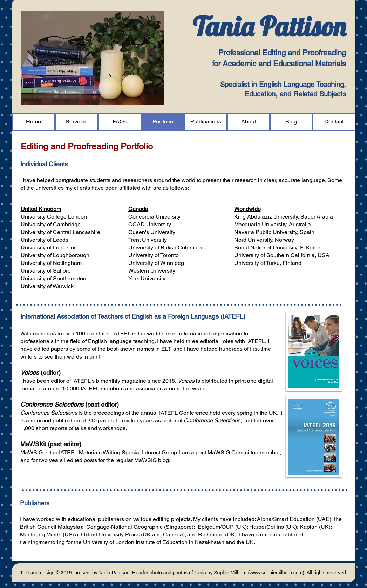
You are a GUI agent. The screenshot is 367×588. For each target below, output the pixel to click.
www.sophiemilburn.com (276, 573)
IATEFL (121, 333)
